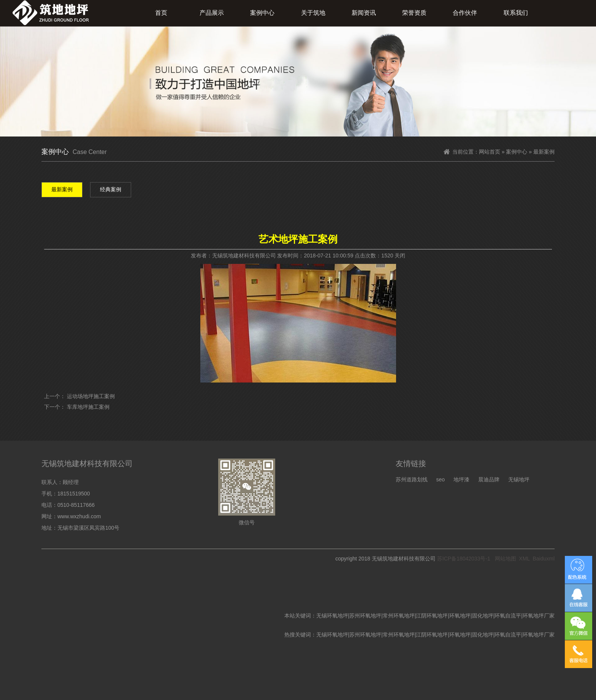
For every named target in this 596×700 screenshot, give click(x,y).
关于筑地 (313, 13)
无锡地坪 (519, 479)
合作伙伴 (465, 13)
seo (440, 479)
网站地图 (506, 559)
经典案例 (111, 189)
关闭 (400, 256)
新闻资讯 (364, 13)
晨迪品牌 (489, 479)
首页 (161, 13)
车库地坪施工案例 (88, 407)
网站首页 (490, 152)
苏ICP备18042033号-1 (464, 559)
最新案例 (62, 189)
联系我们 (516, 13)
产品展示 (212, 13)
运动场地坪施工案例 (91, 396)
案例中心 (262, 13)
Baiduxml (544, 559)
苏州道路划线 (412, 479)
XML (524, 559)
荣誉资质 (414, 13)
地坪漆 (461, 479)
